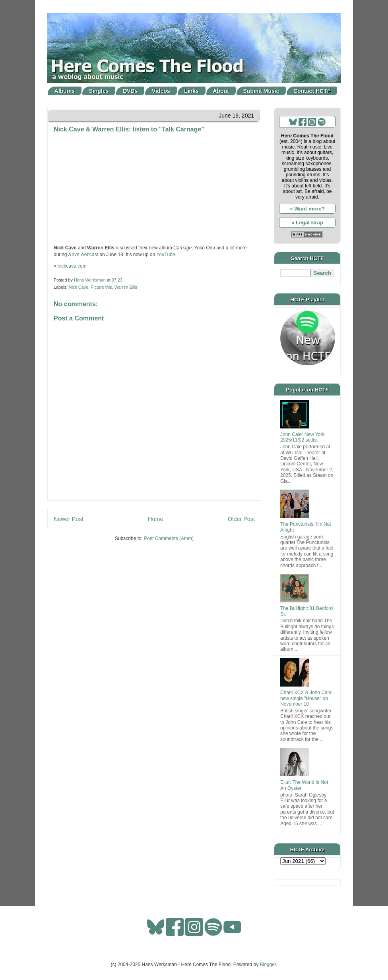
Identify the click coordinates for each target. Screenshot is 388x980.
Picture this (101, 287)
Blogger (268, 965)
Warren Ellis (126, 287)
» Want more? (307, 209)
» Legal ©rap (307, 223)
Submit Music (261, 91)
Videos (161, 91)
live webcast (85, 255)
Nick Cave (79, 287)
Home (155, 519)
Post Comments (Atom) (169, 538)
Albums (65, 91)
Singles (99, 91)
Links (191, 91)
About (221, 91)
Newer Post (68, 519)
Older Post (241, 519)
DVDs (130, 91)
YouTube (166, 255)
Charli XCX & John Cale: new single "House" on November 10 (306, 698)
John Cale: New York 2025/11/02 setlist (302, 437)
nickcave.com (72, 266)
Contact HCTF (312, 91)
